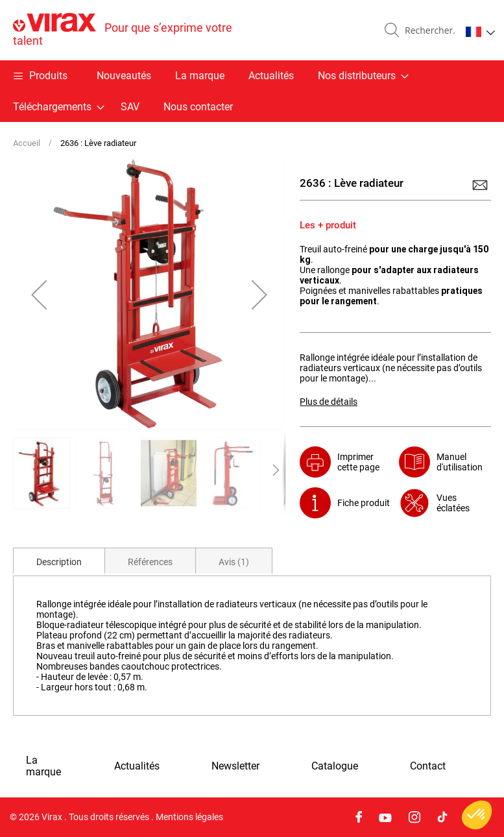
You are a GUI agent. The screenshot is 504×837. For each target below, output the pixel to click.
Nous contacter (198, 107)
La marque (200, 76)
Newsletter (235, 766)
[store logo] (133, 30)
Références (150, 562)
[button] (480, 32)
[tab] (59, 561)
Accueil (27, 143)
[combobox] (427, 30)
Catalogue (335, 766)
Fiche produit (364, 503)
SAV (130, 107)
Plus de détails (329, 402)
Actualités (271, 76)
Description (59, 562)
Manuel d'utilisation (460, 462)
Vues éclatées (453, 503)
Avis (234, 562)
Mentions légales (189, 817)
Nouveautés (124, 76)
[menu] (252, 91)
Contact (428, 766)
